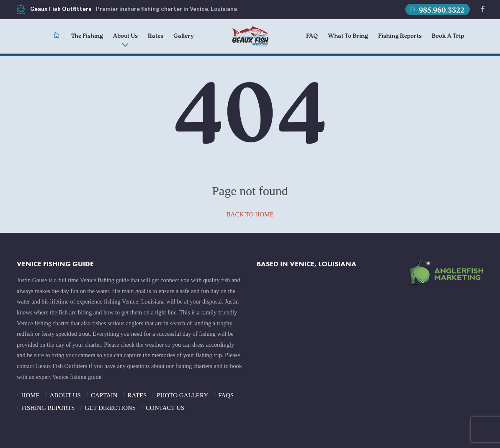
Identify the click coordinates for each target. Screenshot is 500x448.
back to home (250, 214)
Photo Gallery (182, 395)
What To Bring (348, 36)
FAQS (226, 395)
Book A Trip (448, 36)
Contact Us (165, 408)
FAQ (312, 36)
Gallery (184, 36)
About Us (125, 36)
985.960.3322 (437, 10)
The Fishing (87, 36)
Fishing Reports (400, 36)
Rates (156, 36)
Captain (104, 395)
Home (31, 395)
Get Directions (110, 408)
